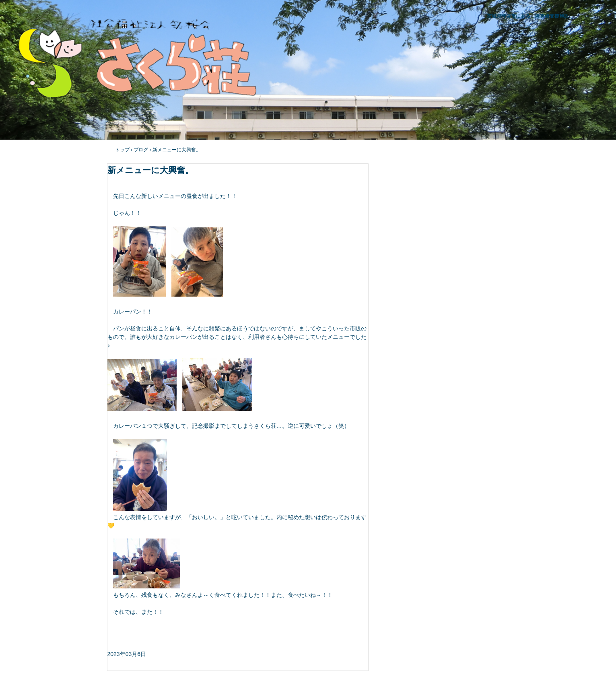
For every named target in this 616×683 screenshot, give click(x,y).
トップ (122, 150)
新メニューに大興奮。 (177, 150)
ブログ (141, 150)
